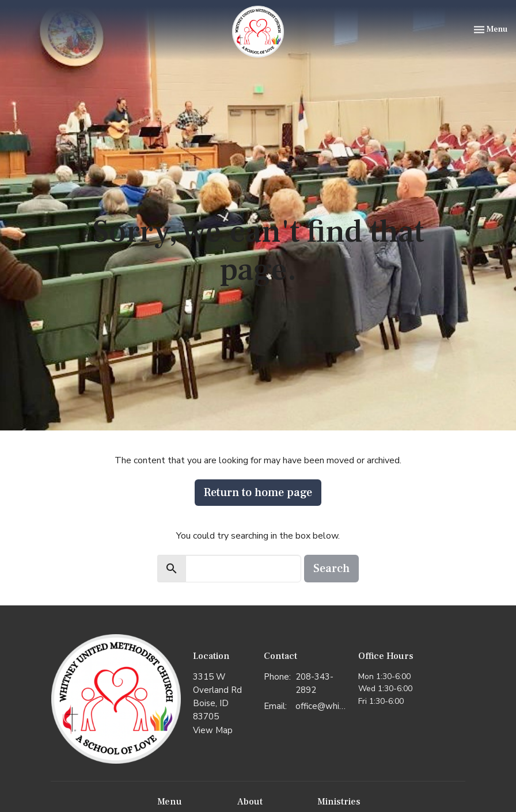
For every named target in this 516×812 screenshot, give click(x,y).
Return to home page (258, 493)
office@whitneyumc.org (321, 706)
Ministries (339, 802)
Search (331, 569)
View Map (213, 730)
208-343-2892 (314, 683)
